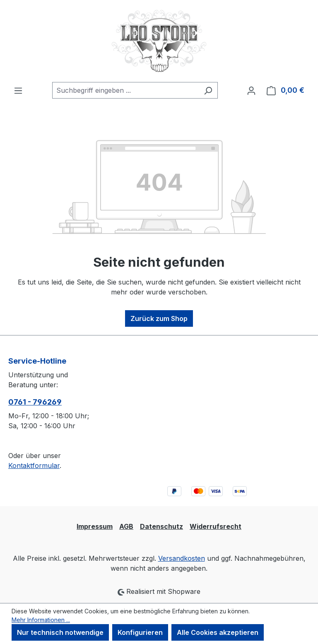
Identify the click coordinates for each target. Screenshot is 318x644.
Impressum (95, 526)
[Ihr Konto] (251, 90)
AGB (126, 526)
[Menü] (18, 90)
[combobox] (125, 90)
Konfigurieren (140, 632)
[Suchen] (208, 90)
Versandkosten (182, 558)
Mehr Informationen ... (41, 620)
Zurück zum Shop (159, 318)
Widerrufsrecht (216, 526)
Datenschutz (161, 526)
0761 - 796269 (35, 402)
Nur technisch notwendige (60, 632)
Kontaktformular (34, 466)
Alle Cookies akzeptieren (218, 632)
